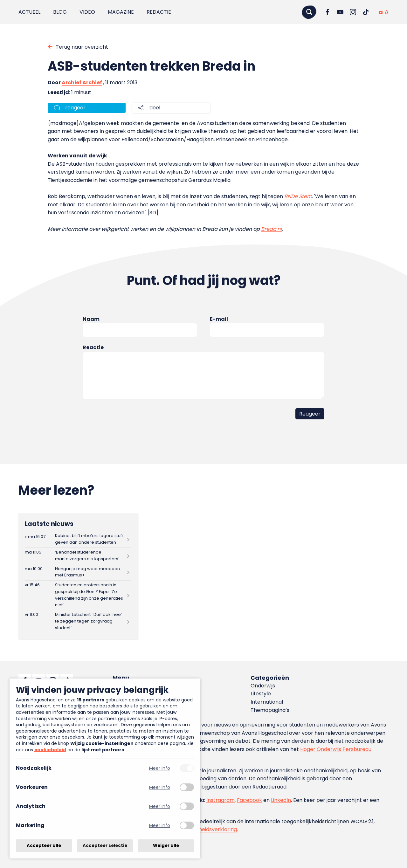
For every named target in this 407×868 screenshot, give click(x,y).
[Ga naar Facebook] (328, 12)
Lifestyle (261, 694)
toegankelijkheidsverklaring (203, 829)
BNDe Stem (298, 196)
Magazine (121, 12)
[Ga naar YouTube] (340, 12)
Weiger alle (166, 846)
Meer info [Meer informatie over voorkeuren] (160, 787)
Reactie (93, 347)
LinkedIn (281, 800)
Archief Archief (82, 83)
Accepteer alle (44, 846)
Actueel (29, 12)
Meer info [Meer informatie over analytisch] (160, 806)
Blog (60, 12)
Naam (91, 319)
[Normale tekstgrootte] (381, 12)
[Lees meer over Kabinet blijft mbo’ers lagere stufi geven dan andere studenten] (78, 539)
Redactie (159, 12)
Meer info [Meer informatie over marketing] (160, 826)
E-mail (219, 319)
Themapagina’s (270, 710)
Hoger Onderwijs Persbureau (336, 749)
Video (87, 12)
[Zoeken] (309, 12)
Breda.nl (271, 229)
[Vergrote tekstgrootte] (386, 12)
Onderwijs (263, 686)
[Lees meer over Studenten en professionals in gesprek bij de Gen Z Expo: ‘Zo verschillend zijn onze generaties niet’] (78, 595)
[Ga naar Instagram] (353, 12)
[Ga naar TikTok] (366, 12)
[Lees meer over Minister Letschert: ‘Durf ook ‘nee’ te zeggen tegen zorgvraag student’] (78, 621)
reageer (75, 108)
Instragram (221, 800)
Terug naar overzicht (82, 47)
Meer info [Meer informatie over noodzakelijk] (160, 768)
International (267, 702)
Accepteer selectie (105, 846)
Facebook (249, 800)
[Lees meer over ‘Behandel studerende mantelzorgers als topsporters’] (78, 556)
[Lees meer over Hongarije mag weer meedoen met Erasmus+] (78, 572)
